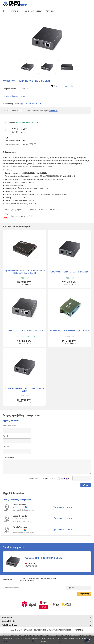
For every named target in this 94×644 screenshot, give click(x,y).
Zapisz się (84, 594)
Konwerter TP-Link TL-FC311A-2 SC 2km (44, 558)
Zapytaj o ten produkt (65, 86)
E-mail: (5, 436)
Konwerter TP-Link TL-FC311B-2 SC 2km (70, 272)
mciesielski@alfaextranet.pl (24, 521)
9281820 (21, 530)
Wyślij (86, 485)
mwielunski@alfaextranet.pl (24, 510)
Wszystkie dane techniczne (14, 96)
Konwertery (50, 11)
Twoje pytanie (8, 457)
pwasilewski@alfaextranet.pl (24, 532)
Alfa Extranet (18, 4)
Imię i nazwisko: (9, 426)
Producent (57, 210)
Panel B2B (53, 111)
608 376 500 (64, 530)
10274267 (22, 518)
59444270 (22, 507)
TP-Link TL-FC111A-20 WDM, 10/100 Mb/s (25, 331)
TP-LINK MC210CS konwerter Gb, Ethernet (70, 331)
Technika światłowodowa (32, 11)
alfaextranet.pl (12, 11)
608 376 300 (64, 507)
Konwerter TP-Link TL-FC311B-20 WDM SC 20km (25, 390)
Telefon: (6, 447)
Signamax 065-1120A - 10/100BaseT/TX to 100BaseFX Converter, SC (25, 272)
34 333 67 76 (33, 104)
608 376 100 (64, 519)
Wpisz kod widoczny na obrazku (42, 478)
